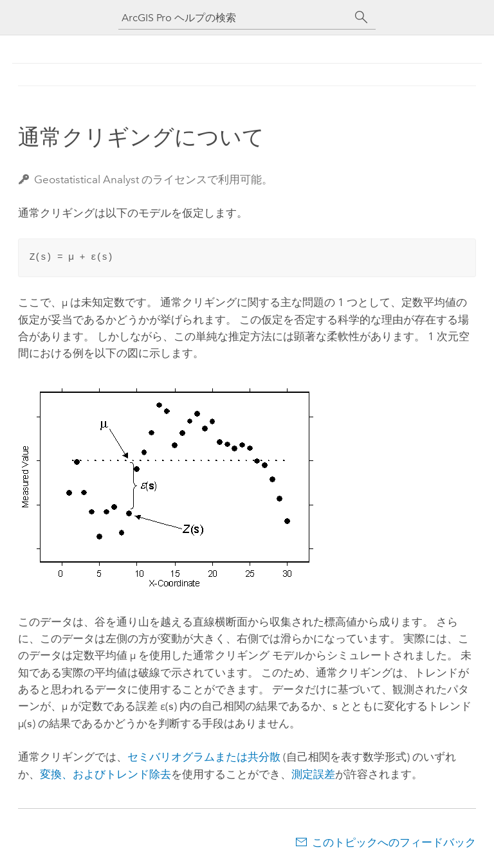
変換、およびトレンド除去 (105, 774)
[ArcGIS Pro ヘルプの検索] (234, 18)
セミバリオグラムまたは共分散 (204, 757)
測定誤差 (313, 774)
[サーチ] (361, 17)
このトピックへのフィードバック (394, 842)
